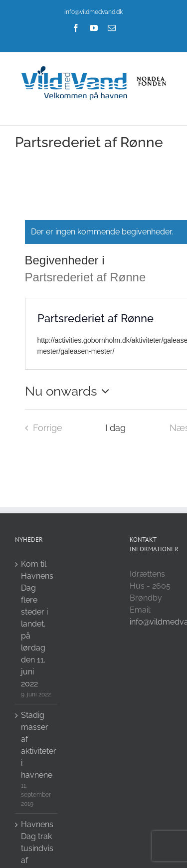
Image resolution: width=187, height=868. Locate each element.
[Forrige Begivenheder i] (41, 428)
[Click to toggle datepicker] (70, 391)
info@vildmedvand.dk (93, 12)
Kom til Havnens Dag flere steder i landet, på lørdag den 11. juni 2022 (37, 624)
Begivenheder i (67, 260)
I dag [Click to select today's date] (115, 428)
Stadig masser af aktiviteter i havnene (37, 745)
